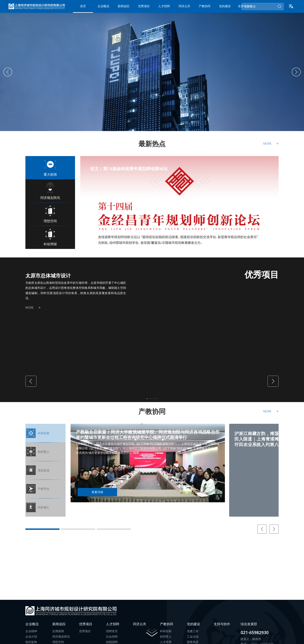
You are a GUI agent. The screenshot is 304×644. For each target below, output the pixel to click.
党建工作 (193, 635)
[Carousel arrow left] (8, 76)
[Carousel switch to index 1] (229, 248)
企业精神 (31, 635)
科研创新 (166, 635)
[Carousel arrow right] (296, 76)
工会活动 (193, 640)
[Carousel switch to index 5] (269, 248)
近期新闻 (58, 635)
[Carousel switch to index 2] (239, 248)
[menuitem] (83, 8)
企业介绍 (31, 640)
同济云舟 (140, 628)
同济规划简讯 (61, 640)
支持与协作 (222, 628)
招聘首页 (112, 635)
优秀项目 (85, 635)
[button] (291, 8)
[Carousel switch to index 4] (259, 248)
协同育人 (166, 640)
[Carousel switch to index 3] (249, 248)
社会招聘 (112, 640)
